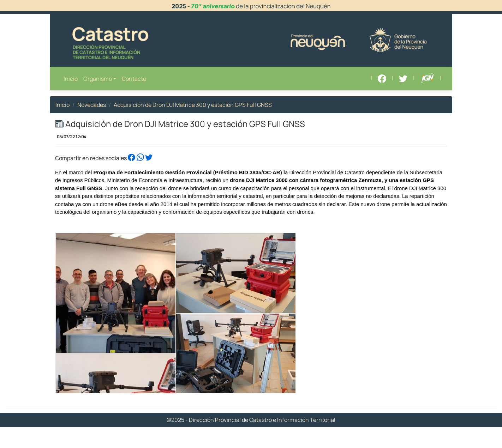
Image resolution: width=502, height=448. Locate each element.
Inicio (71, 79)
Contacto (134, 79)
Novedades (92, 105)
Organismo (98, 79)
